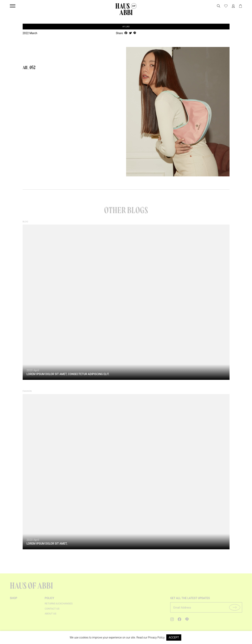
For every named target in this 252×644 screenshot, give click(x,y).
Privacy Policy (156, 637)
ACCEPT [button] (174, 637)
